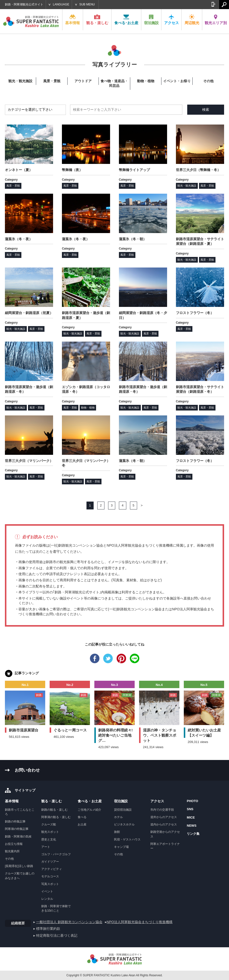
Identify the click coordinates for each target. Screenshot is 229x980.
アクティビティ (52, 869)
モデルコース (50, 876)
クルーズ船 (49, 824)
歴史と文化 (49, 839)
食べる (82, 817)
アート (46, 847)
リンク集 (193, 834)
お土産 (82, 824)
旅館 (117, 832)
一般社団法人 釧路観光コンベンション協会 (69, 922)
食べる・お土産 (90, 801)
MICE (191, 817)
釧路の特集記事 (15, 822)
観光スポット (50, 832)
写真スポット (50, 884)
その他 (9, 859)
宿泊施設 (151, 20)
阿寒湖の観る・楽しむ (56, 817)
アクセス (172, 20)
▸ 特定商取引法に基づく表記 (55, 935)
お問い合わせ (27, 770)
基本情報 (72, 20)
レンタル (47, 899)
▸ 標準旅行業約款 (47, 929)
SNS (190, 809)
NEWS (192, 826)
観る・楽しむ (97, 20)
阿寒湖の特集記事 (17, 829)
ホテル (118, 817)
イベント (47, 891)
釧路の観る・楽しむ (55, 810)
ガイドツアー (50, 862)
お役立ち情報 (14, 844)
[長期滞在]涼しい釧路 (19, 866)
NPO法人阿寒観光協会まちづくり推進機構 (140, 922)
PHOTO (192, 801)
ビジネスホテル (124, 824)
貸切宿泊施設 (123, 810)
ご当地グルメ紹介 (89, 810)
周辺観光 (192, 20)
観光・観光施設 (187, 186)
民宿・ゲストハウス (127, 839)
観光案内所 (12, 851)
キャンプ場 (121, 847)
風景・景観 (13, 186)
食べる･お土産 (126, 20)
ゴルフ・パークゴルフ (56, 854)
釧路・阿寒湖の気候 (18, 837)
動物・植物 (88, 408)
